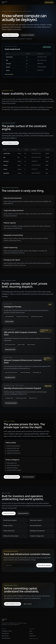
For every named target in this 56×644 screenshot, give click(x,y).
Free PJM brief (5, 633)
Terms (31, 631)
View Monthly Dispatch (11, 403)
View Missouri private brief (12, 477)
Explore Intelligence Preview (10, 35)
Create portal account (9, 513)
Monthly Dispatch (6, 638)
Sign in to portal (28, 604)
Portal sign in (32, 636)
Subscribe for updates (44, 565)
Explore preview (49, 2)
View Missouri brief (10, 377)
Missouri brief (5, 636)
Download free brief (10, 349)
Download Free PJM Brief (28, 35)
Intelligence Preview (7, 631)
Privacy (31, 633)
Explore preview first (23, 513)
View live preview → (9, 74)
